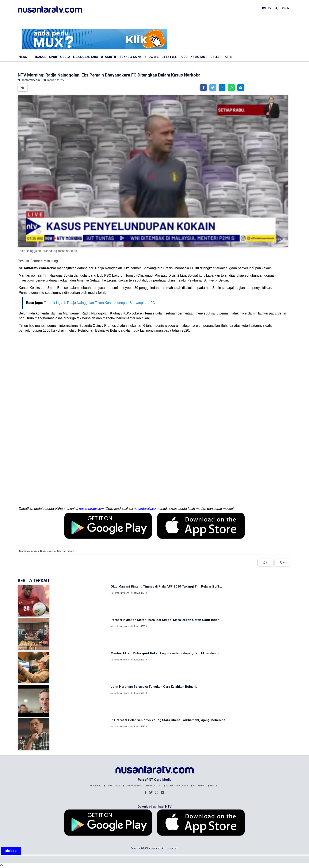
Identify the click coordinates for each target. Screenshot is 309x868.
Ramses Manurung (44, 261)
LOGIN (285, 8)
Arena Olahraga (30, 551)
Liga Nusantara (85, 57)
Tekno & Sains (131, 57)
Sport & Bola (60, 57)
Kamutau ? (199, 57)
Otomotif (109, 57)
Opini (229, 57)
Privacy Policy (112, 786)
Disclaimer (153, 786)
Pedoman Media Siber (176, 786)
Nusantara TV (67, 551)
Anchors (213, 786)
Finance (40, 57)
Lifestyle (169, 57)
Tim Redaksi (198, 786)
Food (184, 57)
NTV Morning (49, 551)
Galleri (216, 57)
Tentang (96, 786)
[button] (203, 87)
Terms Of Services (133, 786)
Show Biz (152, 57)
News (23, 57)
